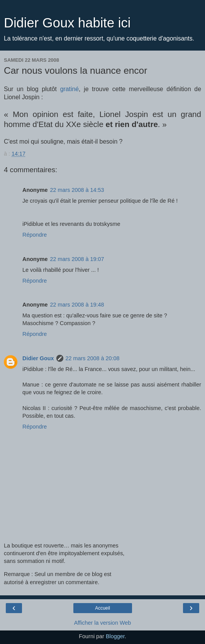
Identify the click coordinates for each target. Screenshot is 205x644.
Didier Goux (38, 358)
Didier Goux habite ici (67, 23)
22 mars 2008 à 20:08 (93, 358)
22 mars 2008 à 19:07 (77, 259)
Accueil (102, 608)
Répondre (35, 235)
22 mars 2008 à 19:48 (77, 305)
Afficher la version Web (102, 623)
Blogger (115, 636)
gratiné (69, 89)
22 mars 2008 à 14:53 (77, 190)
